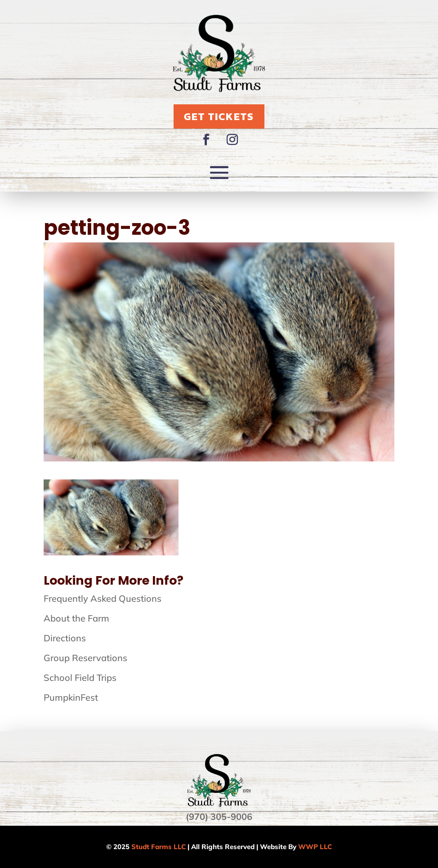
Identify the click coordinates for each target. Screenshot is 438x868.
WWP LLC (315, 847)
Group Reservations (85, 658)
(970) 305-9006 (219, 817)
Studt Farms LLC (159, 847)
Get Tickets (219, 116)
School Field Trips (80, 678)
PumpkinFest (71, 697)
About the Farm (76, 618)
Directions (65, 638)
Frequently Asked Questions (103, 598)
